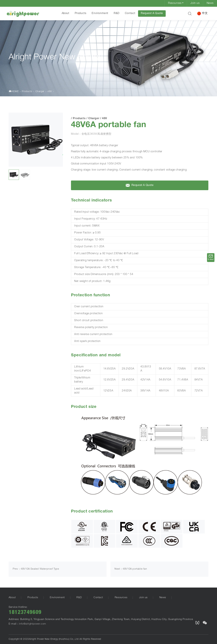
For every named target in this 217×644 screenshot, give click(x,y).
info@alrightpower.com (33, 624)
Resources (175, 3)
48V (50, 92)
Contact (130, 14)
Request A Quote (152, 14)
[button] (190, 14)
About (65, 14)
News (210, 3)
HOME (14, 91)
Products (80, 14)
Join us (195, 3)
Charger (40, 92)
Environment (100, 14)
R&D (116, 14)
